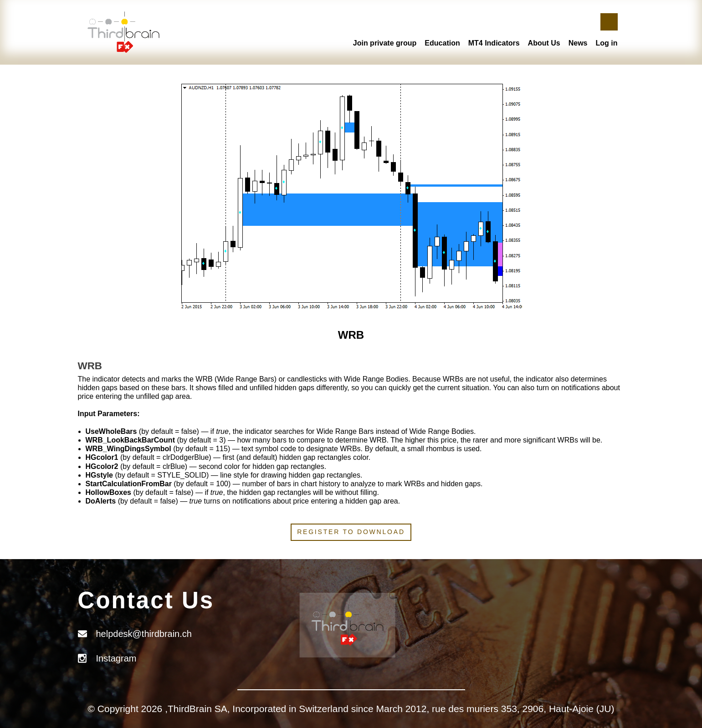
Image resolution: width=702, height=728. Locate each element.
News (578, 43)
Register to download (351, 532)
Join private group (385, 43)
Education (442, 43)
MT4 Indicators (494, 43)
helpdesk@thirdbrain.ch (144, 634)
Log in (607, 43)
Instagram (116, 658)
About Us (544, 43)
